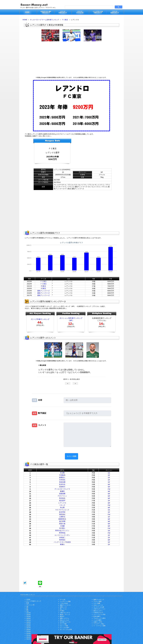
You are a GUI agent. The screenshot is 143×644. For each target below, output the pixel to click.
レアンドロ (62, 503)
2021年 (29, 620)
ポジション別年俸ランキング (71, 318)
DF (109, 475)
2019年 (29, 624)
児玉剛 (62, 473)
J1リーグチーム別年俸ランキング (97, 12)
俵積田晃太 (62, 519)
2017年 (29, 628)
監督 (28, 603)
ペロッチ (62, 505)
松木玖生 (62, 484)
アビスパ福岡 (97, 601)
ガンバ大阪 (63, 624)
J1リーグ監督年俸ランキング (115, 12)
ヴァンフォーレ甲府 (99, 615)
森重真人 (62, 477)
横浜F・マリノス (65, 615)
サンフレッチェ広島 (66, 629)
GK (109, 473)
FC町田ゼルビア (98, 613)
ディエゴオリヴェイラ (62, 489)
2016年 (29, 630)
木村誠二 (62, 537)
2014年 (29, 633)
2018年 (29, 626)
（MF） (71, 320)
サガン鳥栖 (97, 603)
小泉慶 (62, 526)
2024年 (29, 615)
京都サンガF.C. (98, 622)
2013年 (29, 635)
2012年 (29, 637)
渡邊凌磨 (62, 494)
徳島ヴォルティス (99, 600)
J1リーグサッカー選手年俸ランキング (63, 12)
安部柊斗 (62, 487)
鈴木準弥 (62, 512)
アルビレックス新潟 (99, 618)
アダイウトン (62, 496)
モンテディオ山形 (99, 607)
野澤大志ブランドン (62, 531)
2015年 (29, 632)
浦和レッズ (63, 607)
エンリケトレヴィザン (62, 535)
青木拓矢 (62, 498)
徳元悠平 (62, 501)
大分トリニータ (98, 605)
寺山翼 (62, 507)
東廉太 (62, 544)
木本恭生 (62, 480)
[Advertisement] (71, 59)
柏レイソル (63, 609)
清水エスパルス (65, 620)
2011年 (29, 639)
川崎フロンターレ (65, 613)
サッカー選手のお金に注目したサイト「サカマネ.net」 (28, 12)
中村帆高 (62, 475)
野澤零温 (62, 533)
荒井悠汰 (62, 540)
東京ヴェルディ (98, 611)
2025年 (29, 613)
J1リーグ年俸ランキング (34, 601)
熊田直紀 (62, 514)
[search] (89, 7)
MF (109, 484)
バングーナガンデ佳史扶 (62, 542)
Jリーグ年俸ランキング (40, 319)
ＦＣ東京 (65, 20)
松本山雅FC (97, 616)
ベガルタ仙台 (64, 603)
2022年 (29, 618)
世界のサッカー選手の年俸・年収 (45, 12)
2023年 (29, 617)
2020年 (29, 622)
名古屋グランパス (65, 622)
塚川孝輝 (62, 521)
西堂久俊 (62, 524)
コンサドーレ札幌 (65, 601)
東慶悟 (62, 491)
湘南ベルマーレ (65, 618)
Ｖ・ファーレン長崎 (99, 626)
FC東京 (44, 286)
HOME (25, 20)
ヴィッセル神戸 (65, 628)
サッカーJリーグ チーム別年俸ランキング (44, 20)
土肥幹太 (62, 517)
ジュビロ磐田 (97, 620)
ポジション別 (30, 605)
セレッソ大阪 (64, 626)
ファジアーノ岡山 (99, 624)
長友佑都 (62, 482)
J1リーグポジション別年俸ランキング (80, 12)
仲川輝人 (62, 528)
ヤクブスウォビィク (62, 510)
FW (109, 489)
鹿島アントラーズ (43, 291)
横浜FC (62, 616)
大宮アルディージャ (99, 609)
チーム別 (63, 600)
